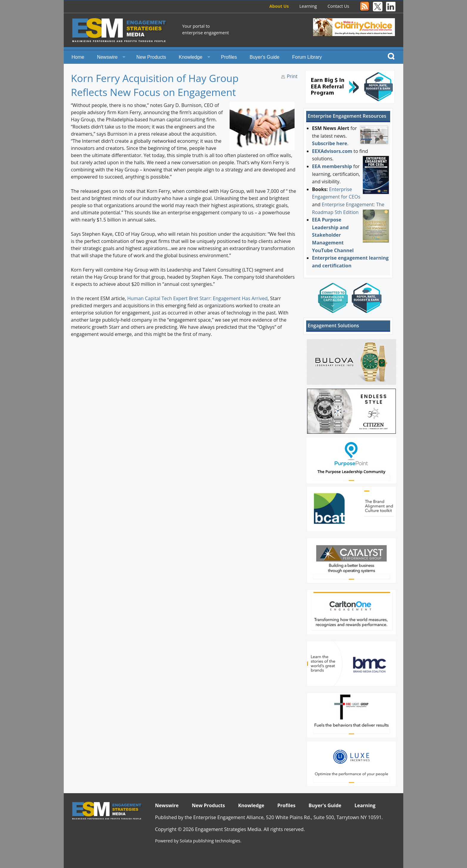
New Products (151, 57)
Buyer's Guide (264, 57)
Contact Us (338, 6)
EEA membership (332, 166)
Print (292, 76)
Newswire (107, 57)
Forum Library (307, 57)
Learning (308, 6)
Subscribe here (330, 143)
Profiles (229, 57)
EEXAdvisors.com (332, 151)
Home (78, 57)
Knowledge (190, 57)
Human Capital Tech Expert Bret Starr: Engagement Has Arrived (197, 298)
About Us (279, 6)
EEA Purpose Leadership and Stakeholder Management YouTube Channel (333, 235)
